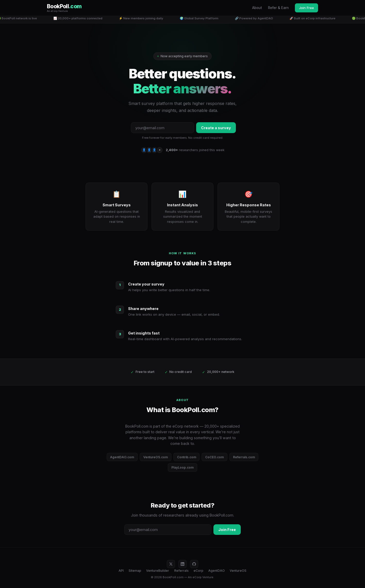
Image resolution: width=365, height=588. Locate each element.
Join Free (306, 8)
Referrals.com (244, 457)
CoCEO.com (214, 457)
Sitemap (135, 571)
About (257, 8)
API (121, 571)
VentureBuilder (158, 571)
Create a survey (216, 128)
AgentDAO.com (122, 457)
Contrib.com (187, 457)
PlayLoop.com (182, 467)
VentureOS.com (156, 457)
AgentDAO (217, 571)
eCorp (198, 571)
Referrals (181, 571)
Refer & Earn (278, 8)
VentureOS (238, 571)
